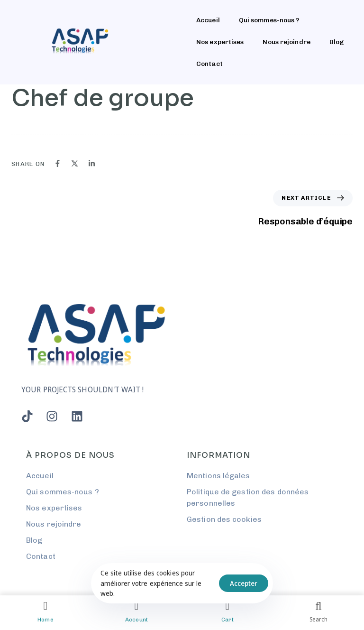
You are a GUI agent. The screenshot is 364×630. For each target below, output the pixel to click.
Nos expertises (220, 42)
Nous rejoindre (286, 42)
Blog (337, 42)
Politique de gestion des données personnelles (248, 497)
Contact (209, 64)
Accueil (208, 20)
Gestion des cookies (224, 519)
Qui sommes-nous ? (269, 20)
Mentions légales (218, 476)
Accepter (244, 583)
